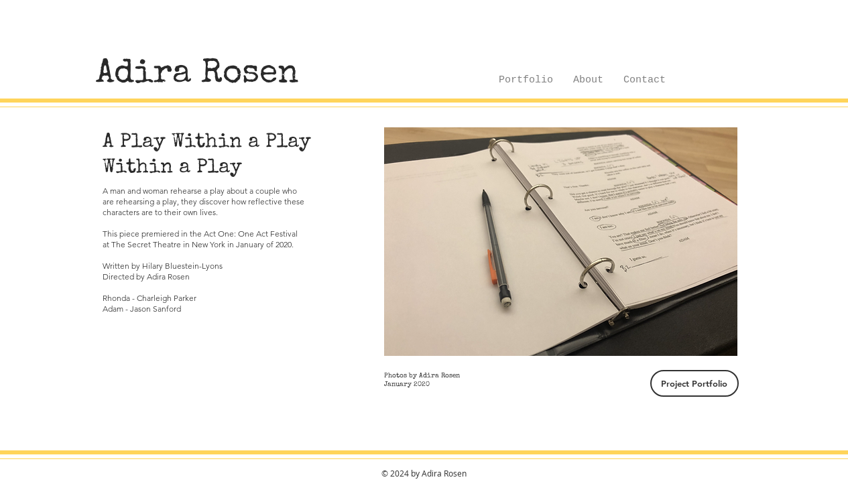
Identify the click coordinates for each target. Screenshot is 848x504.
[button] (561, 242)
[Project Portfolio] (694, 383)
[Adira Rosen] (198, 75)
